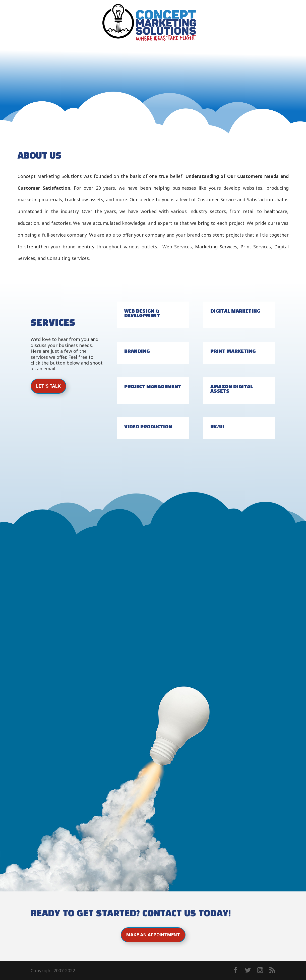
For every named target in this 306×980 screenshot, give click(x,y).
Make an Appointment (153, 935)
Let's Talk (48, 386)
